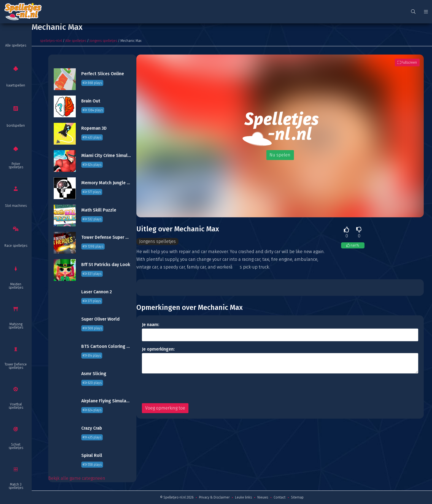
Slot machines (16, 206)
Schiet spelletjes (16, 446)
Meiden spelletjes (16, 286)
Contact (280, 497)
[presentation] (184, 388)
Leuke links (243, 497)
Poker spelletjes (16, 166)
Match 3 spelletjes (16, 486)
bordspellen (16, 126)
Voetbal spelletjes (16, 406)
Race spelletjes (16, 246)
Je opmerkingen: (158, 349)
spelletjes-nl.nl (51, 41)
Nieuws (263, 497)
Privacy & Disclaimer (214, 497)
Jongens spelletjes (103, 41)
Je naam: (151, 325)
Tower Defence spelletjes (16, 366)
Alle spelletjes (16, 45)
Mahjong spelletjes (16, 326)
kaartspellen (16, 85)
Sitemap (297, 497)
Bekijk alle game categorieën (77, 478)
